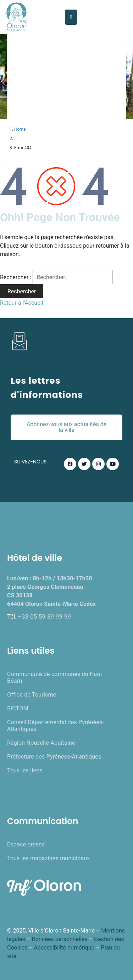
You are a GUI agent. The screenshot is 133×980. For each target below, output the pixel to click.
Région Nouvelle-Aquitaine (41, 743)
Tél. (39, 616)
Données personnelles (59, 939)
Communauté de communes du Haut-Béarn (55, 677)
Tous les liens (25, 770)
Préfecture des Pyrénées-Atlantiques (54, 757)
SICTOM (18, 708)
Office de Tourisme (32, 695)
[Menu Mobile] (71, 17)
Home (20, 129)
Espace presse (26, 844)
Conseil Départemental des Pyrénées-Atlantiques (56, 726)
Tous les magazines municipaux (48, 858)
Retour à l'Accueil (21, 303)
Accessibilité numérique (64, 948)
